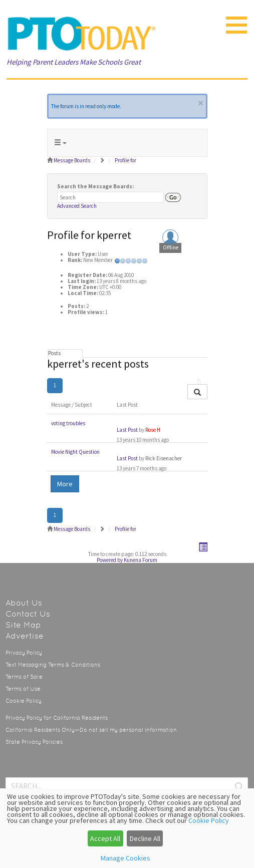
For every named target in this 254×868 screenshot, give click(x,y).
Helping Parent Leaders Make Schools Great (74, 62)
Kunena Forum (141, 560)
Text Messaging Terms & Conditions (53, 665)
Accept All (105, 838)
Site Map (23, 625)
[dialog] (127, 828)
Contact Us (28, 614)
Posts (54, 353)
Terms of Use (23, 689)
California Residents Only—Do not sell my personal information (91, 730)
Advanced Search (77, 206)
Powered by (110, 560)
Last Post (127, 430)
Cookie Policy (24, 701)
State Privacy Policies (34, 742)
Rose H (153, 430)
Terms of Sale (24, 677)
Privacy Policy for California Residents (57, 718)
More (65, 484)
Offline (171, 248)
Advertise (25, 636)
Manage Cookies (125, 858)
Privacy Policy (24, 653)
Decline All (145, 838)
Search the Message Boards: (95, 186)
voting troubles (68, 423)
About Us (24, 603)
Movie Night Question (75, 452)
